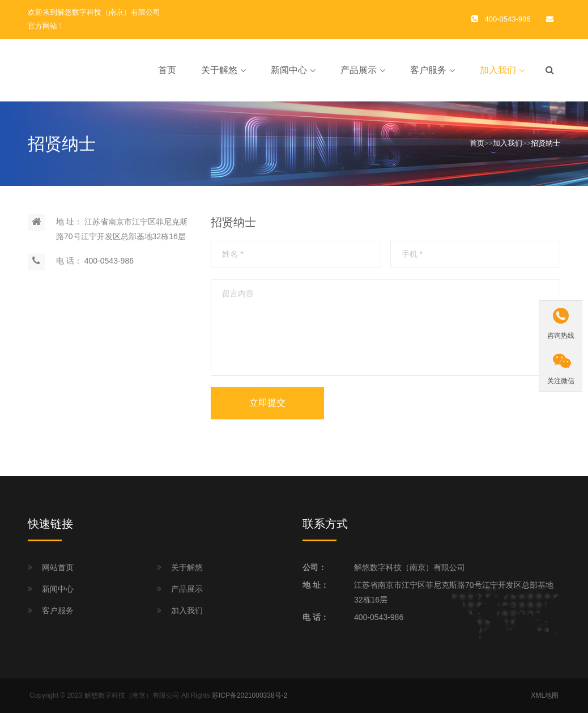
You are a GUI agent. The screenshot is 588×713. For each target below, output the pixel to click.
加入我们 (498, 70)
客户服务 (428, 70)
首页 (167, 70)
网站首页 (58, 567)
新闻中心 (289, 70)
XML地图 (545, 695)
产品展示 (359, 70)
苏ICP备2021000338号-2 (250, 695)
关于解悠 (219, 70)
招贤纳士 (546, 143)
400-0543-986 (109, 261)
